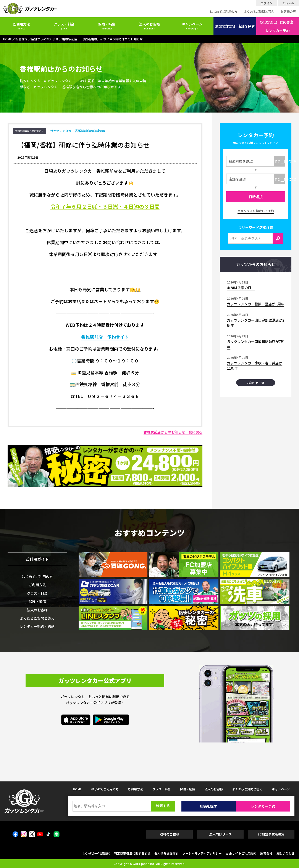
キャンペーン (192, 26)
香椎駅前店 (94, 337)
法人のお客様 (149, 26)
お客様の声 (288, 11)
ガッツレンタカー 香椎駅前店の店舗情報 (78, 131)
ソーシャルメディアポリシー (202, 853)
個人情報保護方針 (166, 853)
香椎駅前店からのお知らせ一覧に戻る (173, 432)
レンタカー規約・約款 (37, 626)
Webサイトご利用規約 (241, 853)
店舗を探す (235, 26)
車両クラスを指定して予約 (256, 211)
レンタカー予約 (277, 26)
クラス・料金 (64, 26)
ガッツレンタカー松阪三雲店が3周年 (256, 304)
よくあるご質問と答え (259, 11)
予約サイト (118, 337)
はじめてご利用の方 (224, 11)
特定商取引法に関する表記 (132, 853)
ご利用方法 (21, 26)
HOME (77, 789)
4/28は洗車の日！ (241, 288)
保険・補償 (107, 26)
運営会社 (266, 853)
